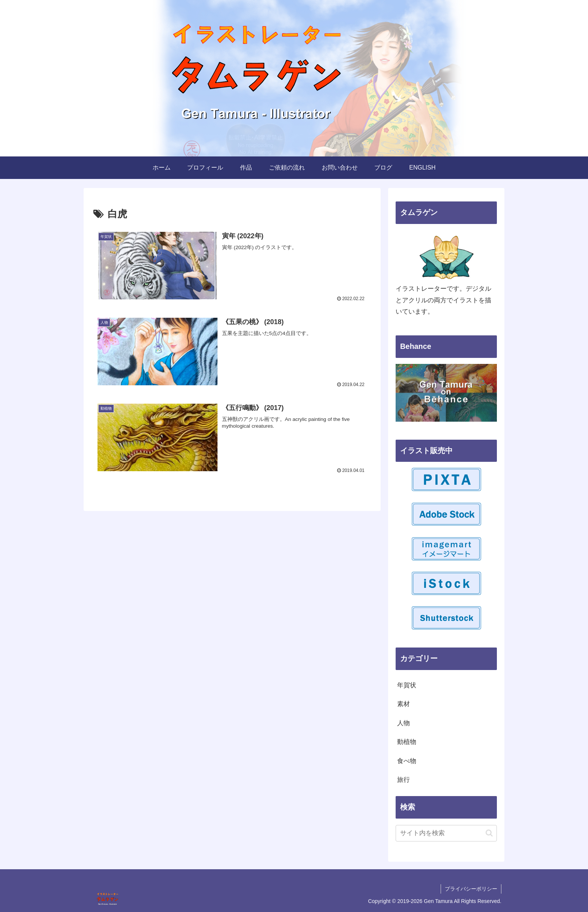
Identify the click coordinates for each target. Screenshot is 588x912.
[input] (446, 833)
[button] (489, 833)
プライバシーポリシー (471, 889)
